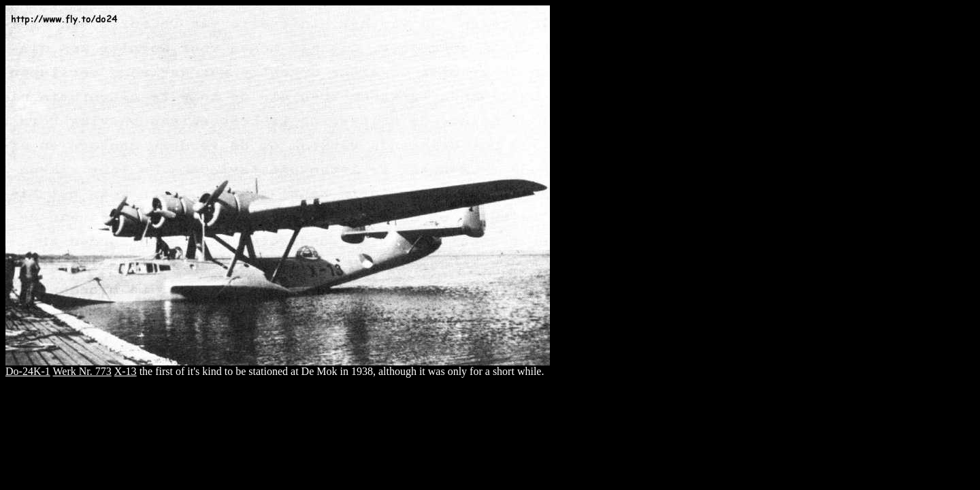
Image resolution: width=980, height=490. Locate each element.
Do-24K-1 (28, 371)
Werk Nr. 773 (82, 371)
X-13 (126, 371)
